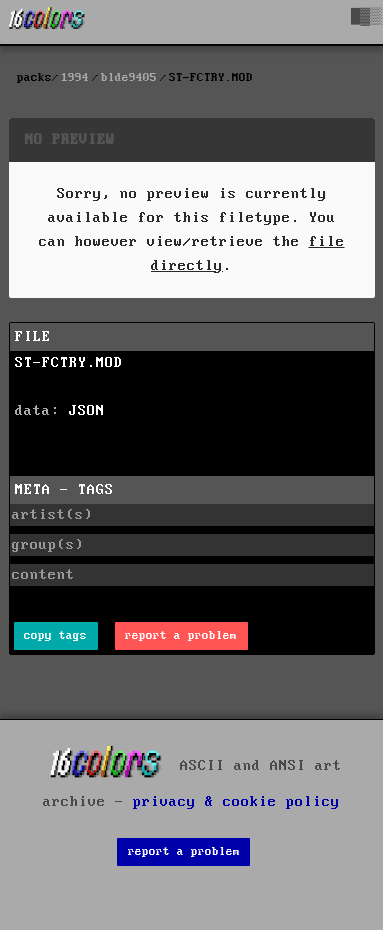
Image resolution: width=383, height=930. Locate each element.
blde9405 (129, 77)
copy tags (55, 635)
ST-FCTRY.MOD (69, 363)
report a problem (181, 635)
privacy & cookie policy (236, 802)
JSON (87, 411)
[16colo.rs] (47, 22)
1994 (75, 77)
